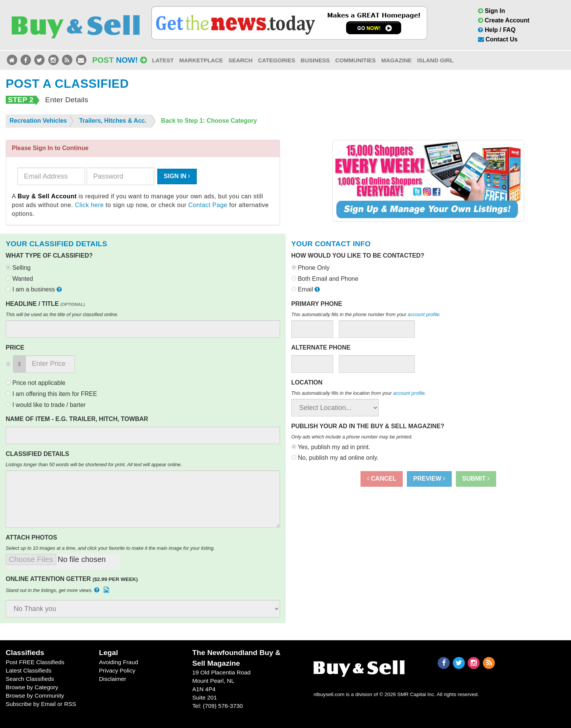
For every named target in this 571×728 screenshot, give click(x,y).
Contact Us (498, 39)
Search (240, 60)
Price (15, 347)
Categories (277, 60)
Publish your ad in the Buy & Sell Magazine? (368, 426)
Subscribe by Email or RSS (41, 704)
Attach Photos (31, 537)
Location (307, 382)
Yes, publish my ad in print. (331, 447)
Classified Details (37, 454)
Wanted (19, 279)
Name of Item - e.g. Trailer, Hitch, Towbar (77, 419)
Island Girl (435, 60)
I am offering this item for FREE (51, 394)
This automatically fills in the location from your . (359, 393)
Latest (163, 60)
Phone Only (311, 268)
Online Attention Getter (72, 579)
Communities (355, 60)
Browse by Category (32, 687)
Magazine (396, 60)
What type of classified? (49, 256)
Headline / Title (45, 304)
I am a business (35, 289)
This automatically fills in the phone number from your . (366, 314)
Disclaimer (112, 679)
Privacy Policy (117, 670)
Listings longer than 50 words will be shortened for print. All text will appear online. (94, 464)
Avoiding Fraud (118, 662)
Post (120, 60)
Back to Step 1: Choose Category (209, 121)
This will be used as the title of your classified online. (62, 314)
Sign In (492, 11)
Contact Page (208, 205)
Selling (18, 268)
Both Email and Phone (325, 279)
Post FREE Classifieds (35, 662)
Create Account (504, 20)
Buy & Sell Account (47, 196)
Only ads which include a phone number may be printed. (352, 437)
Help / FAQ (497, 30)
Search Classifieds (30, 679)
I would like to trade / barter (46, 405)
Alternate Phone (321, 347)
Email (307, 289)
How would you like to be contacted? (358, 256)
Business (315, 60)
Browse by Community (35, 696)
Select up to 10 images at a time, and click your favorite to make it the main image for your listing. (110, 548)
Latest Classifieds (28, 670)
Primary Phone (317, 304)
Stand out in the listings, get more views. (58, 590)
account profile (423, 314)
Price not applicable (36, 383)
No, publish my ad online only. (335, 458)
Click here (89, 205)
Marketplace (201, 60)
